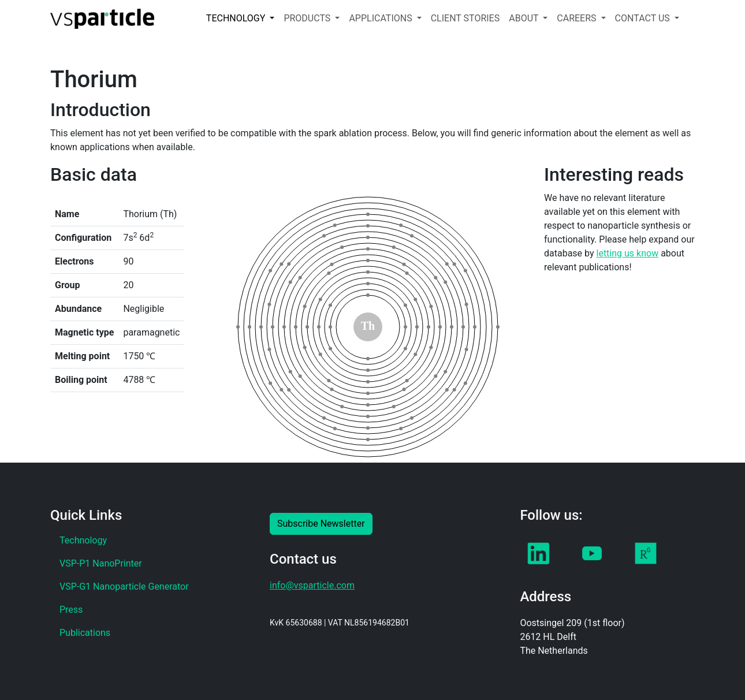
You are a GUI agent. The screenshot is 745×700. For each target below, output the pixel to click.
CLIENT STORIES (465, 18)
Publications (85, 633)
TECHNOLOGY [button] (237, 18)
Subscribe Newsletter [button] (321, 524)
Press (71, 610)
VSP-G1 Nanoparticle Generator (124, 587)
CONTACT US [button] (644, 18)
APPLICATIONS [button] (381, 18)
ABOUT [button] (525, 18)
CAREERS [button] (578, 18)
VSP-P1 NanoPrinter (101, 563)
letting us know (628, 253)
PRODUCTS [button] (308, 18)
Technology (83, 540)
